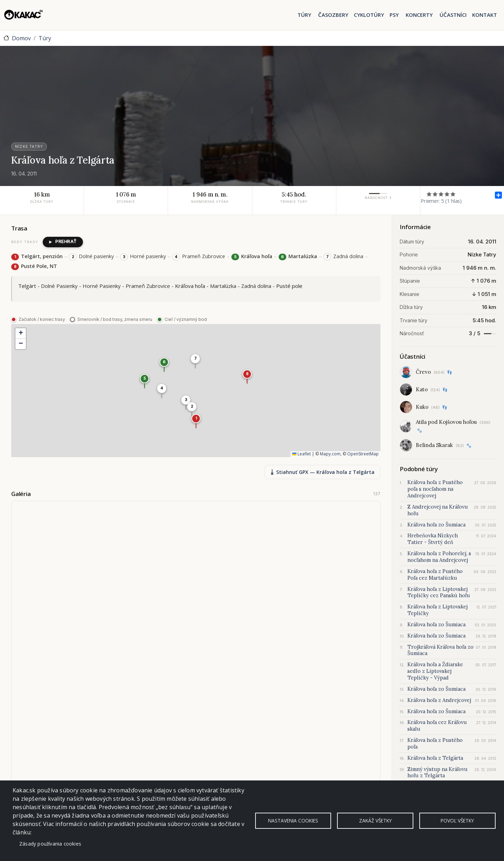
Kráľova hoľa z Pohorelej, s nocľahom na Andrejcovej (439, 557)
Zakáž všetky (375, 821)
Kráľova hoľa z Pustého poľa (435, 743)
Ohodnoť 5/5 (453, 194)
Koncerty (419, 15)
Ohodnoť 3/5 (441, 194)
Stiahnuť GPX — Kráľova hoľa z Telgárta (323, 472)
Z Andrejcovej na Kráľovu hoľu (438, 510)
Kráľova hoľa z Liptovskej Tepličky (437, 610)
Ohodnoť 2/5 (435, 194)
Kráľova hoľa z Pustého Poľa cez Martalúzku (435, 575)
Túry (304, 15)
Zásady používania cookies (50, 844)
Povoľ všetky (457, 821)
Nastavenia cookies (293, 821)
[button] (196, 421)
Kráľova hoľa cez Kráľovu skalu (437, 726)
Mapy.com (330, 454)
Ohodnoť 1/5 (429, 194)
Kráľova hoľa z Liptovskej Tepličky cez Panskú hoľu (439, 593)
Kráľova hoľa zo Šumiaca (436, 525)
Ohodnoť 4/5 (447, 194)
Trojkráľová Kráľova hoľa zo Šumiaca (440, 650)
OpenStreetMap (363, 454)
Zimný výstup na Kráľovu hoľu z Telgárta (437, 773)
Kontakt (485, 15)
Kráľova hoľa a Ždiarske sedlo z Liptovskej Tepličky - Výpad (435, 671)
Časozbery (333, 15)
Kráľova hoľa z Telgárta (435, 758)
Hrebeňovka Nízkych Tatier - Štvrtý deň (433, 539)
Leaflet (302, 454)
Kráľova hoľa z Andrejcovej (439, 700)
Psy (394, 15)
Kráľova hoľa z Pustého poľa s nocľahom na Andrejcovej (435, 489)
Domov (21, 38)
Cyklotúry (369, 15)
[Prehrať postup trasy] (63, 242)
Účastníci (453, 15)
